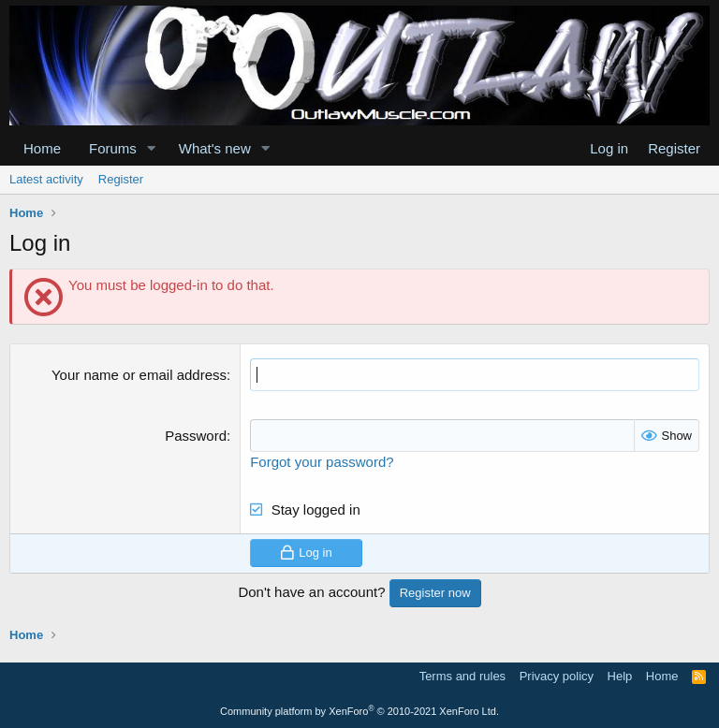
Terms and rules (462, 676)
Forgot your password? (322, 462)
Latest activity (46, 179)
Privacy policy (557, 676)
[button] (152, 148)
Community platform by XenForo (359, 711)
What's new (215, 148)
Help (620, 676)
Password (196, 436)
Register (121, 179)
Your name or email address (139, 375)
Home (42, 148)
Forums (113, 148)
